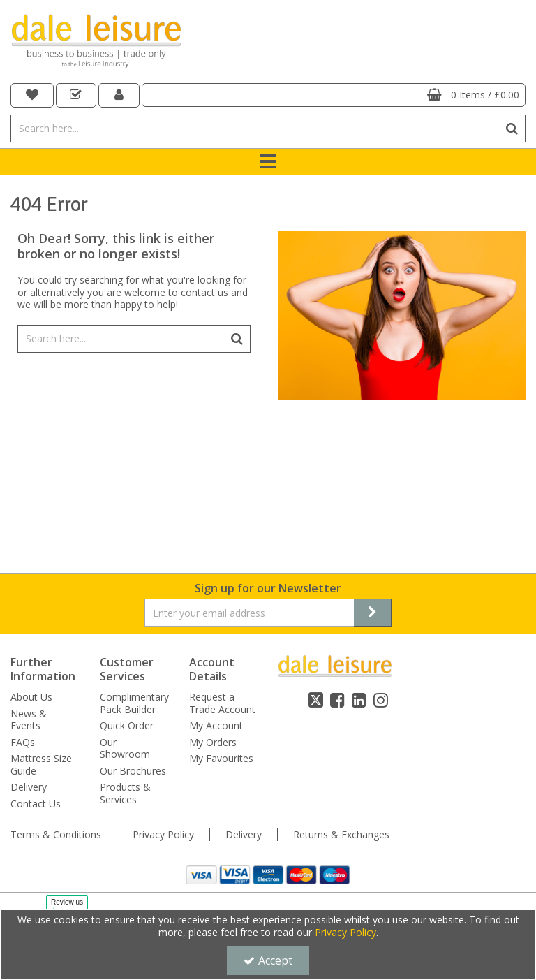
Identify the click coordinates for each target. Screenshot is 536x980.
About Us (31, 697)
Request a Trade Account (222, 703)
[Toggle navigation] (268, 162)
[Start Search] (512, 129)
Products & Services (125, 793)
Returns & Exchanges (341, 835)
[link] (316, 700)
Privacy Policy (163, 835)
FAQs (23, 743)
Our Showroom (125, 748)
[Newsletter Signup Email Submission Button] (373, 613)
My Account (216, 726)
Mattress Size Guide (41, 765)
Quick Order (127, 726)
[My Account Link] (119, 95)
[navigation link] (32, 95)
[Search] (254, 129)
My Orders (213, 743)
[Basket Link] (334, 95)
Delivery (29, 787)
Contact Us (36, 804)
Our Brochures (133, 771)
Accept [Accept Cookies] (268, 960)
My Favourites (221, 759)
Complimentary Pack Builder (134, 703)
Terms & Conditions (56, 835)
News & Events (29, 720)
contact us (204, 292)
